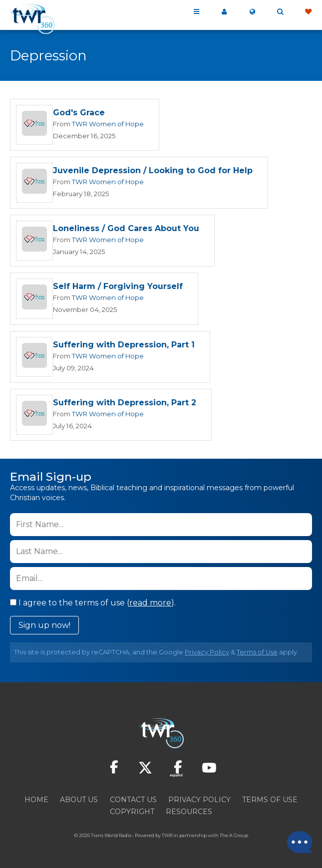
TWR (167, 838)
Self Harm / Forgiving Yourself (118, 288)
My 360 (224, 12)
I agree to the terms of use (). (93, 605)
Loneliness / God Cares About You (126, 230)
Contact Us (133, 802)
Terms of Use (257, 655)
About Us (79, 802)
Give (308, 12)
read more (150, 605)
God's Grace (79, 113)
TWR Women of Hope (108, 124)
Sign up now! (44, 628)
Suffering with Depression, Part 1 (124, 347)
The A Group (234, 838)
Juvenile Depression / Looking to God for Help (153, 171)
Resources (189, 814)
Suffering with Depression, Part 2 (125, 405)
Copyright (132, 814)
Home (36, 802)
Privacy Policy (207, 655)
